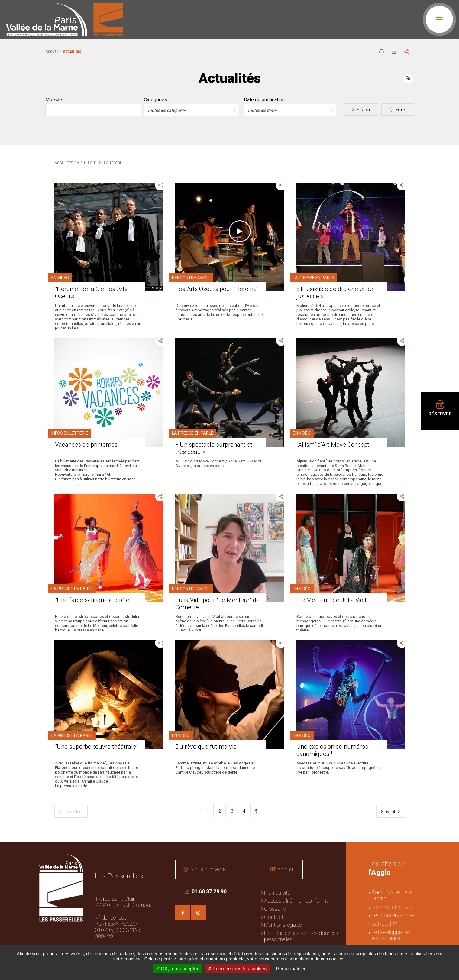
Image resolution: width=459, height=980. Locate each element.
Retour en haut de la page (450, 851)
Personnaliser (291, 969)
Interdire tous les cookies (237, 969)
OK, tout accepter (177, 969)
